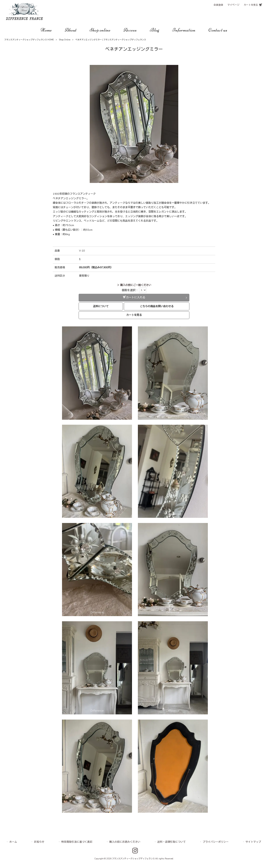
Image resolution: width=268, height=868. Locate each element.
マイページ (233, 5)
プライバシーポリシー (216, 842)
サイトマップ (253, 842)
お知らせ (39, 842)
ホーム (13, 842)
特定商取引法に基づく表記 (77, 842)
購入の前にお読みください (125, 842)
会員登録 (218, 5)
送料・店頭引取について (171, 842)
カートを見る (251, 5)
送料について (101, 306)
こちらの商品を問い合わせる (157, 306)
